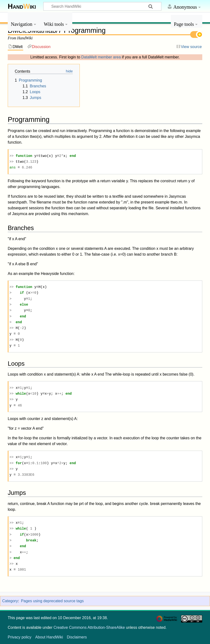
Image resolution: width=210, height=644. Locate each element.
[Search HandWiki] (102, 6)
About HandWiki (49, 637)
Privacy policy (20, 637)
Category (10, 601)
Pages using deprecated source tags (52, 601)
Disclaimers (77, 637)
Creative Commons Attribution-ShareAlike (89, 627)
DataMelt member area (101, 57)
